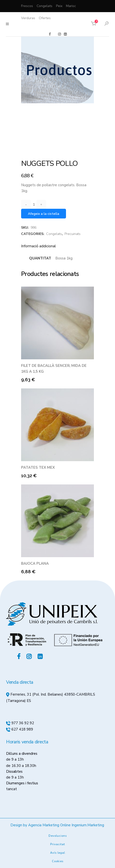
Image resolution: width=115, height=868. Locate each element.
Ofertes (45, 18)
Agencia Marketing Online (49, 825)
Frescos (27, 6)
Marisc (71, 6)
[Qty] (34, 205)
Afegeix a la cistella (44, 214)
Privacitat (58, 844)
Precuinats (73, 234)
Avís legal (58, 853)
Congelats (45, 6)
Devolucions (58, 836)
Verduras (28, 18)
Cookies (58, 861)
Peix (59, 6)
